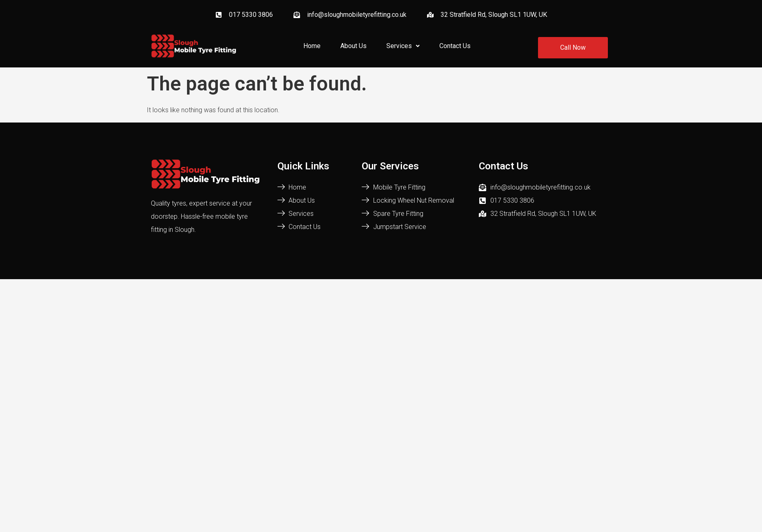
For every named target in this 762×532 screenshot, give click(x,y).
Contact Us (455, 46)
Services (403, 46)
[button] (403, 46)
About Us (353, 46)
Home (312, 46)
